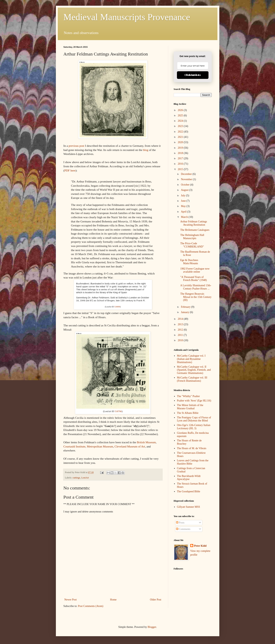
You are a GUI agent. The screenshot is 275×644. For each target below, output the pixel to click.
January (185, 312)
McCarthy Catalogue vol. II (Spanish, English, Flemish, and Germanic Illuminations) (194, 370)
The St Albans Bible (188, 413)
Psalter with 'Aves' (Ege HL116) (194, 401)
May (184, 206)
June (184, 201)
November (187, 179)
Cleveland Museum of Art (130, 446)
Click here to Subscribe (193, 75)
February (186, 307)
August (185, 190)
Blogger (152, 627)
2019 (181, 148)
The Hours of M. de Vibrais (192, 448)
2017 (181, 158)
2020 (181, 142)
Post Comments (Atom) (91, 606)
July (183, 195)
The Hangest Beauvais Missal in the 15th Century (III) (196, 297)
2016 (181, 164)
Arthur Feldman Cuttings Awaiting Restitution (194, 223)
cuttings (76, 478)
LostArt (85, 478)
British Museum (146, 442)
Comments (183, 529)
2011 (181, 335)
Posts (180, 523)
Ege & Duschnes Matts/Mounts (189, 262)
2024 (181, 121)
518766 (118, 411)
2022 (181, 132)
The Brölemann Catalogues (195, 230)
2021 (181, 137)
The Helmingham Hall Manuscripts (192, 237)
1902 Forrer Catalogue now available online (195, 270)
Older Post (156, 600)
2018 (181, 153)
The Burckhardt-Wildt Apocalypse (189, 478)
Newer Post (71, 600)
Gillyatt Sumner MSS (188, 507)
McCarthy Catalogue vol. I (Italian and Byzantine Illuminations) (191, 359)
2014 (181, 319)
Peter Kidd (200, 546)
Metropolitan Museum (100, 446)
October (186, 185)
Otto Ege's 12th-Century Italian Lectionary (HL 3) (194, 427)
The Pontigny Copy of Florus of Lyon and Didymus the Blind (194, 419)
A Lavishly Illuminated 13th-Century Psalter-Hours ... (196, 287)
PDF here (70, 170)
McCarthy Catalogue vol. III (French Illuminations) (192, 379)
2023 (181, 126)
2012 (181, 330)
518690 (117, 307)
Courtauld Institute (74, 446)
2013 (181, 324)
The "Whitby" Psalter (188, 396)
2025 (181, 115)
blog (146, 150)
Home (113, 600)
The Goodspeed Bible (189, 491)
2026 (181, 110)
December (187, 174)
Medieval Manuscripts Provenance (127, 17)
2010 (181, 340)
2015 (181, 169)
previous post (76, 146)
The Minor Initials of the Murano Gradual (190, 407)
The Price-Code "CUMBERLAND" (192, 245)
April (184, 212)
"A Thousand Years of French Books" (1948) (193, 279)
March (185, 217)
